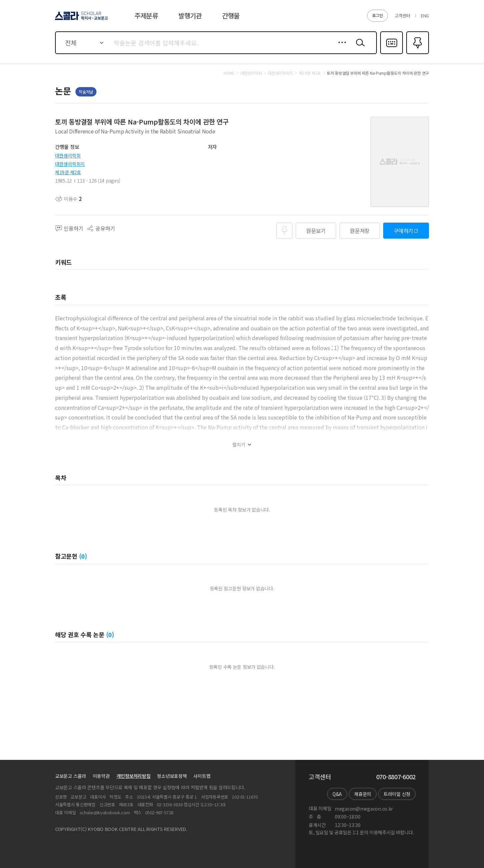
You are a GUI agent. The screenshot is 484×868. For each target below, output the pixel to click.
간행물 (231, 16)
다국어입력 (392, 53)
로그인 (378, 15)
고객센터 (402, 16)
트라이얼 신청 (397, 794)
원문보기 (316, 231)
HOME (229, 73)
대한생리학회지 (70, 164)
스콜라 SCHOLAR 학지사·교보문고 (80, 20)
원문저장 (360, 231)
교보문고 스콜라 (71, 776)
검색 (359, 48)
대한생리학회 (68, 156)
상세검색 (340, 48)
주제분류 (146, 16)
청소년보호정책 (172, 776)
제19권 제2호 (68, 172)
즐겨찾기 (417, 53)
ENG (425, 16)
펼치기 (239, 445)
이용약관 (101, 776)
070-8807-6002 (396, 777)
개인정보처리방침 (134, 776)
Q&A (337, 794)
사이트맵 (202, 776)
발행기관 (190, 16)
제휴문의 (363, 794)
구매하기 (403, 231)
